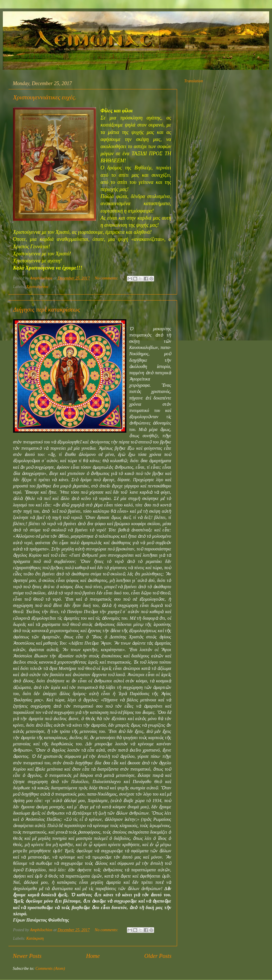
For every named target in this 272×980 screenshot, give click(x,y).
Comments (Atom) (50, 968)
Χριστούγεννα (37, 287)
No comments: (107, 278)
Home (93, 956)
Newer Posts (27, 956)
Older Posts (158, 956)
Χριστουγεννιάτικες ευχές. (45, 97)
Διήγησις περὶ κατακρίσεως (46, 309)
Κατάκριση (35, 938)
